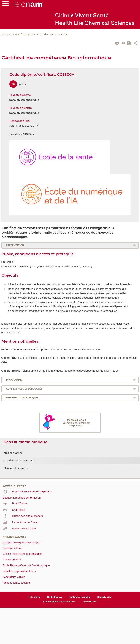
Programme (14, 380)
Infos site (34, 597)
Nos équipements (16, 468)
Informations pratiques (22, 398)
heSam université (80, 597)
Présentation (15, 245)
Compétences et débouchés (24, 389)
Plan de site (104, 597)
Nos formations (25, 35)
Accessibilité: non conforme (59, 602)
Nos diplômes (13, 453)
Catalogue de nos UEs (54, 35)
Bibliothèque (55, 597)
